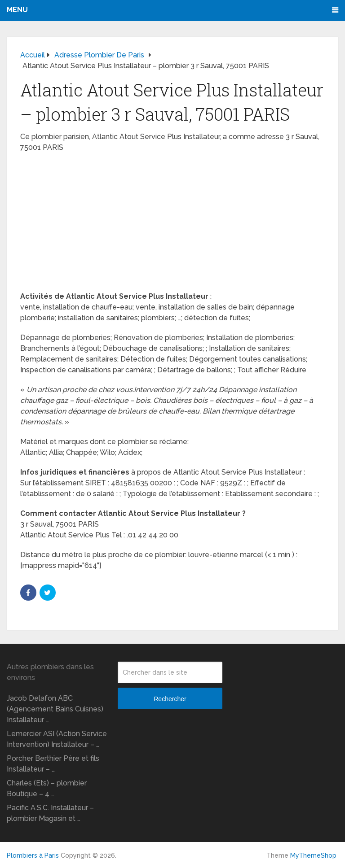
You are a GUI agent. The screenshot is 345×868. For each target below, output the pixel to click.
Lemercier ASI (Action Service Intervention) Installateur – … (57, 739)
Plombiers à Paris (33, 855)
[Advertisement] (172, 225)
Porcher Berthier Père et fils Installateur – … (53, 764)
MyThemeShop (313, 855)
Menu (17, 10)
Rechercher (170, 699)
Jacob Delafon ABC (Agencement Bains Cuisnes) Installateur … (55, 709)
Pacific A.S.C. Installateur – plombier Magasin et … (50, 813)
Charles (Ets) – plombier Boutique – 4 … (47, 788)
